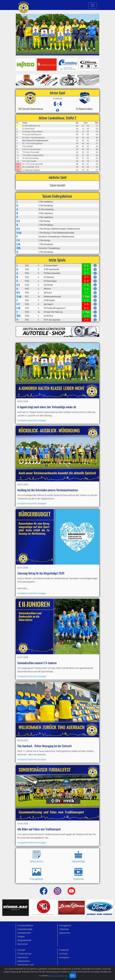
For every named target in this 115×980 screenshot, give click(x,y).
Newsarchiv (65, 933)
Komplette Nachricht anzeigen (45, 401)
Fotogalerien (65, 926)
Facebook (64, 950)
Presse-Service (24, 954)
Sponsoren (23, 944)
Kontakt (21, 950)
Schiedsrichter (24, 933)
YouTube (63, 954)
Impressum (23, 957)
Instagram (64, 957)
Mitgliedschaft (24, 940)
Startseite (22, 971)
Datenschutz (24, 961)
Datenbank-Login (26, 965)
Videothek (64, 929)
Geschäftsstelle (25, 929)
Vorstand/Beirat (25, 926)
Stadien (21, 937)
